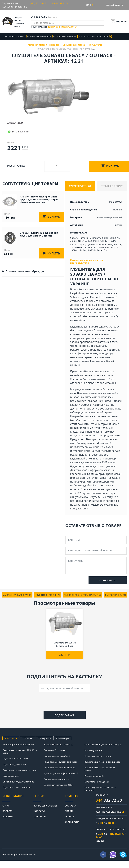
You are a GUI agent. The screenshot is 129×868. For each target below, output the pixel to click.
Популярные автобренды (25, 271)
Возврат (7, 811)
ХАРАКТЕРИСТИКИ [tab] (80, 186)
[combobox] (68, 23)
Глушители (97, 361)
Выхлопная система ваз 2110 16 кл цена (20, 752)
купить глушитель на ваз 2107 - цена (93, 462)
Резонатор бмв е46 (94, 776)
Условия (8, 816)
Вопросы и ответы (45, 805)
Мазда (74, 432)
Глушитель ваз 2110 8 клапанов (59, 768)
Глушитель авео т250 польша (18, 787)
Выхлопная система (15, 36)
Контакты (97, 36)
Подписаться (65, 715)
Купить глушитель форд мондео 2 (61, 773)
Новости (39, 811)
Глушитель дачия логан (15, 764)
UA (88, 5)
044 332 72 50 (39, 17)
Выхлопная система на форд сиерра (102, 762)
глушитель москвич (48, 595)
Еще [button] (108, 36)
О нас (6, 805)
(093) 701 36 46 (38, 3)
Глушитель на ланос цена (56, 779)
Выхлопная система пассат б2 (58, 745)
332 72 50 (109, 800)
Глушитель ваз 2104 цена (15, 759)
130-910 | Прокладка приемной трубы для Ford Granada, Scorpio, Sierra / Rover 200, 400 (39, 199)
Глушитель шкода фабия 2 (57, 756)
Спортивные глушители (39, 36)
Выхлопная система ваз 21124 (58, 785)
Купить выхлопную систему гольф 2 (103, 745)
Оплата (69, 811)
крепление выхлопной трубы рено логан (96, 474)
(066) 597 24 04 (60, 3)
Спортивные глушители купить (19, 782)
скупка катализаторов (65, 36)
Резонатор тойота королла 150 (18, 745)
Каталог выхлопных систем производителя (87, 261)
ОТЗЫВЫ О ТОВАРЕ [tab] (112, 186)
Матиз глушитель (93, 750)
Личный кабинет (114, 5)
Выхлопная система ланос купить (20, 770)
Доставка (70, 805)
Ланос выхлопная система (98, 756)
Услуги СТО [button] (84, 36)
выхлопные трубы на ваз (91, 478)
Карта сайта (72, 822)
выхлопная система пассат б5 (82, 595)
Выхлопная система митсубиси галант (100, 769)
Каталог (70, 816)
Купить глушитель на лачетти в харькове (100, 789)
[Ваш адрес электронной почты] (65, 688)
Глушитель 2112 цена (54, 750)
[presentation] (65, 702)
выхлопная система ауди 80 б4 (63, 27)
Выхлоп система (11, 776)
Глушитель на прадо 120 (97, 782)
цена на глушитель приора (101, 451)
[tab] (18, 798)
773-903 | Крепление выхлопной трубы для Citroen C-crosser (39, 234)
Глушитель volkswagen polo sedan (61, 762)
